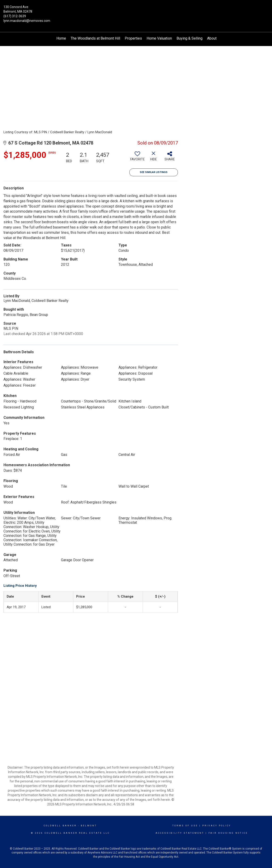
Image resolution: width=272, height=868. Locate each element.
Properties (133, 38)
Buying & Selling (190, 38)
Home (61, 38)
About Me (215, 38)
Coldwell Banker (60, 826)
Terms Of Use (185, 826)
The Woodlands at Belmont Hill (95, 38)
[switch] (137, 158)
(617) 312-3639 (15, 16)
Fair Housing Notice (228, 833)
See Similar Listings (154, 172)
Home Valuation (159, 38)
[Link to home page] (136, 10)
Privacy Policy (217, 826)
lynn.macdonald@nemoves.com (27, 21)
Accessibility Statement (180, 833)
